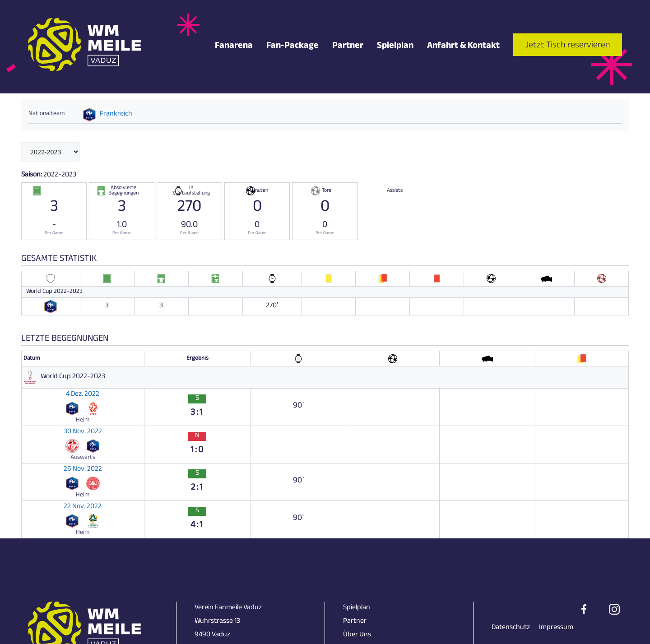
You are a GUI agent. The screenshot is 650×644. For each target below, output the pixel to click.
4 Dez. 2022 (42, 393)
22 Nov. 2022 (44, 445)
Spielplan (395, 47)
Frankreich (116, 115)
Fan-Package (292, 47)
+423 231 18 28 (216, 565)
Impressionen (364, 565)
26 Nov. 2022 (44, 428)
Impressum (556, 544)
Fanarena (234, 47)
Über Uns (357, 551)
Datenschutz (511, 544)
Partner (348, 47)
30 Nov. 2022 (44, 410)
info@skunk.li (215, 578)
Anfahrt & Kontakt (463, 47)
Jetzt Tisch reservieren (568, 46)
